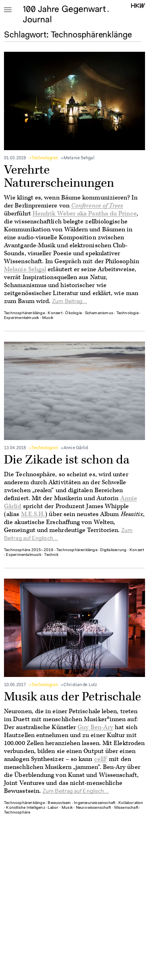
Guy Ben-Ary (95, 727)
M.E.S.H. (33, 514)
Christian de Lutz (80, 685)
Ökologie (74, 313)
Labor (53, 808)
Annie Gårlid (76, 448)
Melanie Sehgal (79, 158)
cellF (101, 759)
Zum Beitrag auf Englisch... (76, 792)
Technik (51, 555)
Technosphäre (17, 813)
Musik (48, 318)
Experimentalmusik (21, 318)
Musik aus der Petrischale (73, 697)
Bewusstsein (59, 803)
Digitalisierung (113, 550)
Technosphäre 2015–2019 (29, 550)
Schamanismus (99, 313)
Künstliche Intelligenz (25, 808)
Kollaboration (131, 803)
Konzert (55, 313)
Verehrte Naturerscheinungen (59, 177)
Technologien (45, 158)
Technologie (128, 313)
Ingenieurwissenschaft (95, 803)
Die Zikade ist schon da (67, 460)
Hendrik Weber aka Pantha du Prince (85, 214)
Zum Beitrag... (70, 302)
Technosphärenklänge (24, 313)
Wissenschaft (126, 808)
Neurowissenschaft (93, 808)
